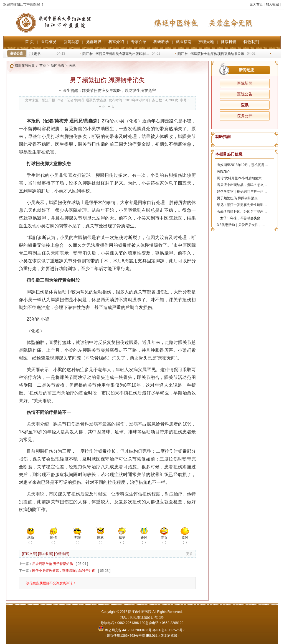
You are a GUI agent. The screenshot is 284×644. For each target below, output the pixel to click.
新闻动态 (71, 42)
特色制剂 (251, 42)
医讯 (245, 105)
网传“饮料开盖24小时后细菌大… (241, 178)
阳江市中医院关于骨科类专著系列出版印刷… (117, 54)
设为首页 (256, 4)
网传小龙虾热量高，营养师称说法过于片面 (64, 571)
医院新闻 (245, 83)
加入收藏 (272, 4)
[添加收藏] (46, 554)
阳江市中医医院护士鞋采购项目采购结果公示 (212, 54)
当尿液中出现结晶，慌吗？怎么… (242, 185)
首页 (43, 66)
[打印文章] (30, 554)
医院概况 (49, 42)
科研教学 (161, 42)
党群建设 (94, 42)
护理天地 (206, 42)
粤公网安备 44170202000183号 (125, 630)
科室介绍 (116, 42)
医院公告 (245, 94)
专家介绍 (139, 42)
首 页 (29, 42)
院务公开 (245, 116)
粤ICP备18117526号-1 (169, 630)
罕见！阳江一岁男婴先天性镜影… (242, 205)
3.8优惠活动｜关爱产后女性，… (241, 225)
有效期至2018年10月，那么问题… (242, 165)
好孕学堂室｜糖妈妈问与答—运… (242, 192)
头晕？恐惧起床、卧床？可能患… (242, 212)
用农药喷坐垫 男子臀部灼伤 (53, 564)
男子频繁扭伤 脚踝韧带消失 (237, 198)
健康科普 (229, 42)
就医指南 (184, 42)
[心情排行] (62, 554)
